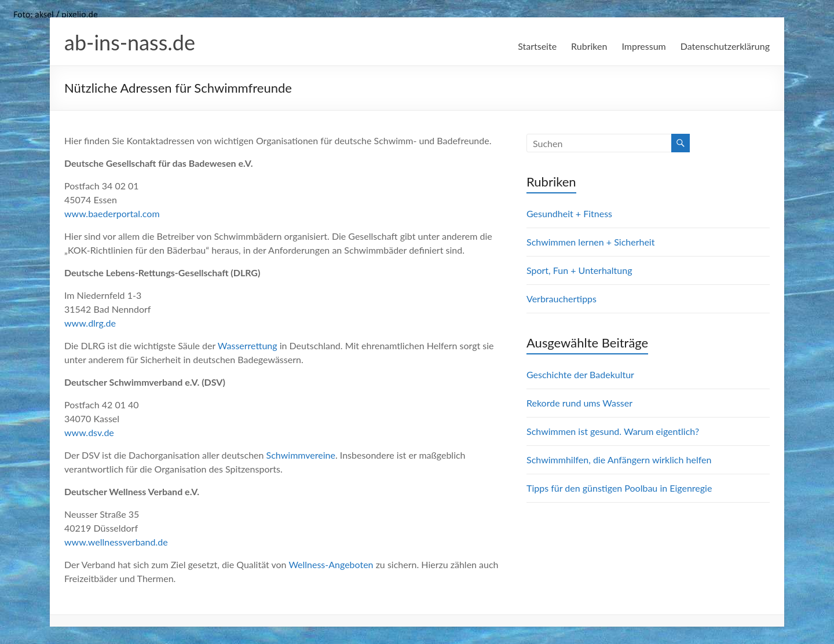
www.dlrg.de (90, 323)
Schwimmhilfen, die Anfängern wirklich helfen (619, 460)
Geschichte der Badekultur (580, 374)
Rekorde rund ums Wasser (579, 403)
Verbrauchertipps (562, 299)
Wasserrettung (248, 345)
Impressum (643, 46)
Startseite (537, 46)
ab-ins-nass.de (130, 42)
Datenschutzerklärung (725, 46)
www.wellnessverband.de (116, 542)
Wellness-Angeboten (331, 564)
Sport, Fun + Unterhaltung (579, 270)
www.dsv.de (89, 432)
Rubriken (589, 46)
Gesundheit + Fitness (569, 213)
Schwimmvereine (301, 455)
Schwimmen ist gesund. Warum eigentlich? (613, 431)
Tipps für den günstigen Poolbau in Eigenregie (619, 488)
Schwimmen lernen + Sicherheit (590, 242)
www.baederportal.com (112, 213)
